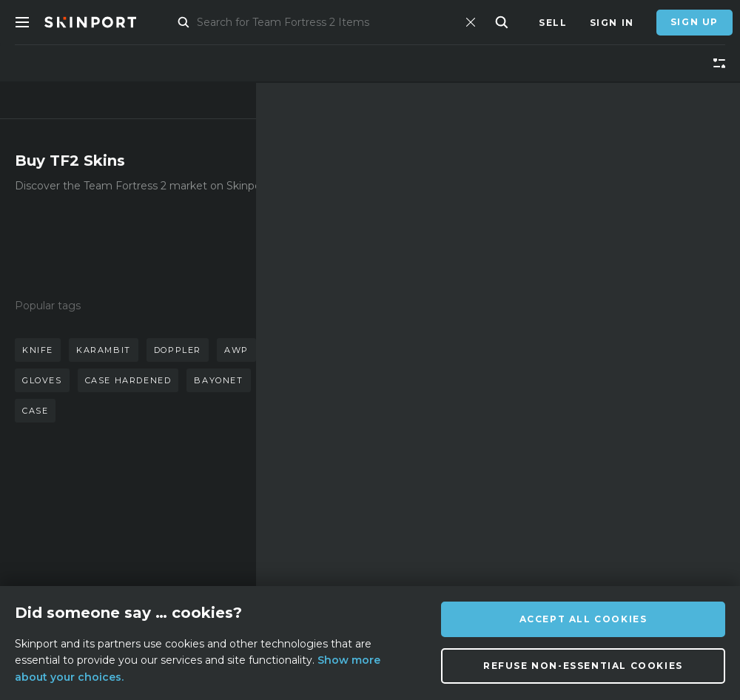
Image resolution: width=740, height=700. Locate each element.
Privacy (241, 578)
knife (38, 350)
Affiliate (132, 533)
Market (190, 23)
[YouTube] (542, 549)
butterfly (301, 350)
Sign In (612, 23)
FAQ (229, 511)
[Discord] (397, 551)
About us (133, 511)
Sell (553, 23)
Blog (120, 555)
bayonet (218, 380)
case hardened (128, 380)
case (35, 411)
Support (243, 533)
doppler (178, 350)
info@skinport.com (650, 507)
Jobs (231, 555)
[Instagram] (432, 550)
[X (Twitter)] (468, 551)
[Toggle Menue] (22, 22)
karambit (104, 350)
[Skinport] (105, 22)
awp (236, 350)
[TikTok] (504, 550)
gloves (42, 380)
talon (283, 380)
